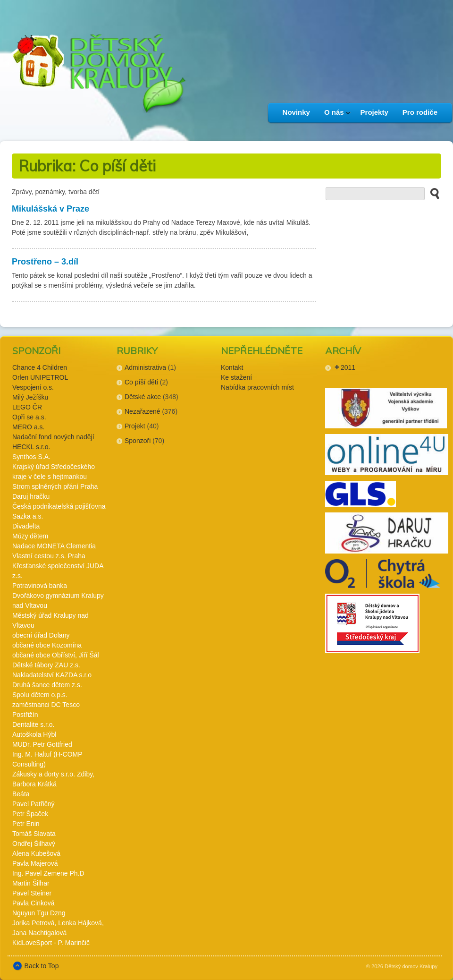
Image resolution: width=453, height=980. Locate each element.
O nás (334, 115)
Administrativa (145, 367)
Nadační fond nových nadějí (53, 437)
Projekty (374, 112)
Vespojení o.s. (33, 387)
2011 (348, 367)
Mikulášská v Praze (50, 209)
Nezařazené (143, 411)
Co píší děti (141, 382)
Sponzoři (138, 441)
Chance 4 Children (40, 367)
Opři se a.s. (29, 417)
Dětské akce (143, 397)
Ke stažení (236, 377)
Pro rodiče (420, 112)
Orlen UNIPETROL (40, 377)
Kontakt (232, 367)
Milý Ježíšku (30, 397)
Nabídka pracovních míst (257, 387)
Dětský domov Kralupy (411, 966)
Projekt (135, 426)
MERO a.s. (28, 427)
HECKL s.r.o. (31, 447)
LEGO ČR (27, 407)
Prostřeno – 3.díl (45, 262)
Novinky (296, 112)
